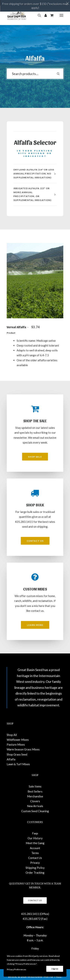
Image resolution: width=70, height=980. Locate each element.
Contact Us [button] (35, 541)
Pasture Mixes (16, 744)
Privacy (35, 863)
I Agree (55, 969)
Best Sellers (35, 791)
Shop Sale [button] (35, 457)
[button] (61, 15)
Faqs (35, 833)
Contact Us (35, 858)
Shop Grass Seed (17, 754)
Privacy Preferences (17, 969)
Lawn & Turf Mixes (18, 764)
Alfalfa (11, 759)
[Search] (38, 15)
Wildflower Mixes (18, 740)
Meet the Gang (35, 843)
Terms (35, 853)
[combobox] (35, 74)
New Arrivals (35, 806)
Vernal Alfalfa (24, 327)
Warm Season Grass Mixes (23, 749)
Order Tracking (35, 873)
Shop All (12, 735)
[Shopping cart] (50, 15)
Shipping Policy (35, 868)
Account (35, 848)
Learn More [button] (35, 625)
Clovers (35, 801)
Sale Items (35, 786)
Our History (35, 838)
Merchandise (35, 796)
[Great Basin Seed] (17, 15)
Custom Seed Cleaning (35, 811)
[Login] (44, 15)
